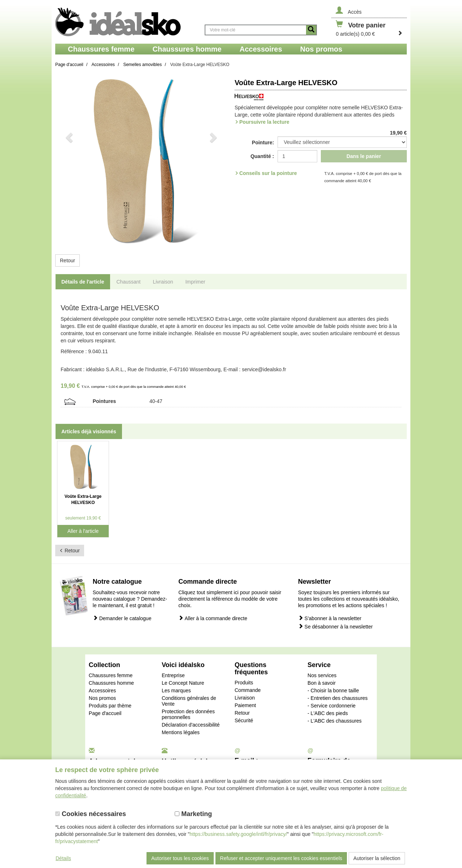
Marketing (193, 814)
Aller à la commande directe (213, 618)
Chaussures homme (111, 683)
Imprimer (195, 282)
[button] (68, 161)
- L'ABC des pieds (328, 713)
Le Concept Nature (183, 683)
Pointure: (263, 143)
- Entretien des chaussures (338, 698)
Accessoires (102, 691)
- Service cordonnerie (332, 706)
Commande (248, 690)
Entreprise (173, 675)
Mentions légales (181, 732)
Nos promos (102, 698)
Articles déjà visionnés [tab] (89, 431)
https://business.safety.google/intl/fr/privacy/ (238, 834)
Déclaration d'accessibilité (191, 725)
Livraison (245, 698)
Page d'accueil (105, 713)
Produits (244, 683)
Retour (67, 260)
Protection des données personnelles (188, 714)
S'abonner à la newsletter (330, 618)
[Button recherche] (311, 30)
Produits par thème (110, 706)
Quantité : (262, 156)
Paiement (245, 705)
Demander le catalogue (122, 618)
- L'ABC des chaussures (335, 721)
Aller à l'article (83, 531)
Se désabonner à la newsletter (335, 626)
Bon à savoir (322, 683)
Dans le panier (364, 156)
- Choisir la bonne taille (333, 691)
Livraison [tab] (163, 282)
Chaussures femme (111, 675)
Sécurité (244, 720)
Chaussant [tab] (129, 282)
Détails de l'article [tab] (83, 282)
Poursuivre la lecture (264, 122)
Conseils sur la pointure (268, 173)
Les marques (176, 691)
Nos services (322, 675)
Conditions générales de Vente (189, 701)
